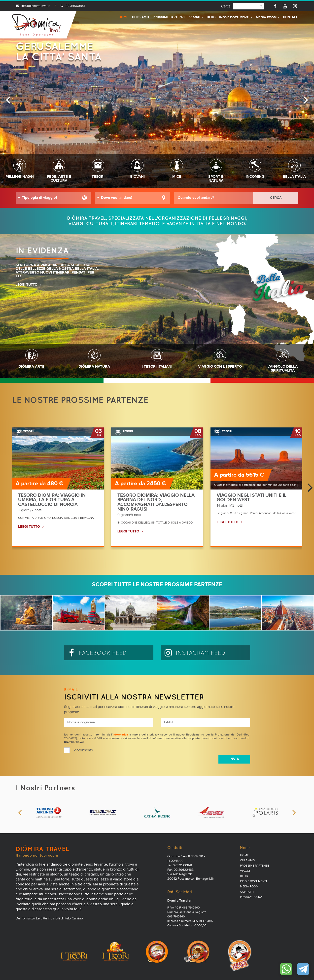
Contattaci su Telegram (303, 969)
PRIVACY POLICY (251, 897)
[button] (53, 198)
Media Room (268, 17)
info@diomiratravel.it (33, 6)
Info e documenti (236, 17)
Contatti (291, 17)
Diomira (37, 25)
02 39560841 (73, 6)
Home (123, 17)
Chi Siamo (140, 17)
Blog (211, 17)
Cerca (226, 6)
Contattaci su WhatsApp (286, 969)
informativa (120, 735)
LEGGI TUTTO (27, 285)
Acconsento (84, 750)
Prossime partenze (169, 17)
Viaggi (196, 17)
